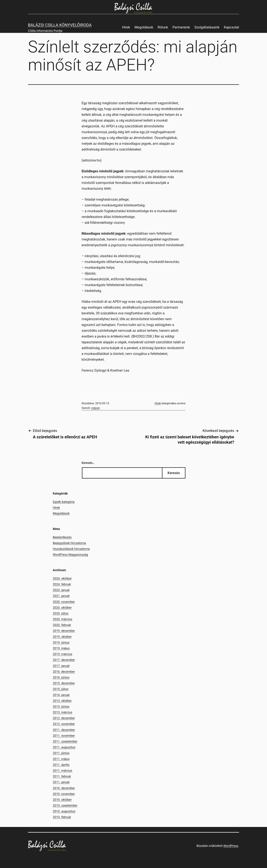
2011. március (62, 771)
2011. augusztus (64, 747)
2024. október (62, 578)
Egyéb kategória (64, 502)
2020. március (62, 619)
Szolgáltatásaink (207, 27)
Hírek (126, 27)
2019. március (62, 654)
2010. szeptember (65, 805)
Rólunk (163, 27)
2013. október (62, 701)
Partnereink (181, 27)
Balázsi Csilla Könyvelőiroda (60, 25)
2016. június (61, 677)
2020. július (61, 613)
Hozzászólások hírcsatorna (71, 549)
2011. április (61, 765)
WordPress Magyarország (70, 555)
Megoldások (144, 27)
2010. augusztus (64, 811)
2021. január (61, 596)
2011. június (61, 753)
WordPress (231, 846)
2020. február (62, 625)
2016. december (64, 672)
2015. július (61, 689)
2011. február (62, 776)
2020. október (62, 608)
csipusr (96, 408)
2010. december (64, 788)
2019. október (62, 637)
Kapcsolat (231, 27)
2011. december (64, 730)
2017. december (64, 660)
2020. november (64, 602)
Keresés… (88, 463)
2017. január (61, 666)
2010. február (62, 817)
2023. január (61, 590)
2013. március (62, 712)
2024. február (62, 584)
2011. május (61, 759)
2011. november (64, 736)
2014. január (61, 695)
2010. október (62, 800)
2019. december (64, 631)
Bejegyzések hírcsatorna (69, 543)
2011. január (61, 782)
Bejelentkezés (62, 537)
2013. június (61, 706)
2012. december (64, 718)
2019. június (61, 642)
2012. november (64, 724)
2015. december (64, 683)
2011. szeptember (65, 741)
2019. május (61, 648)
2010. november (64, 794)
